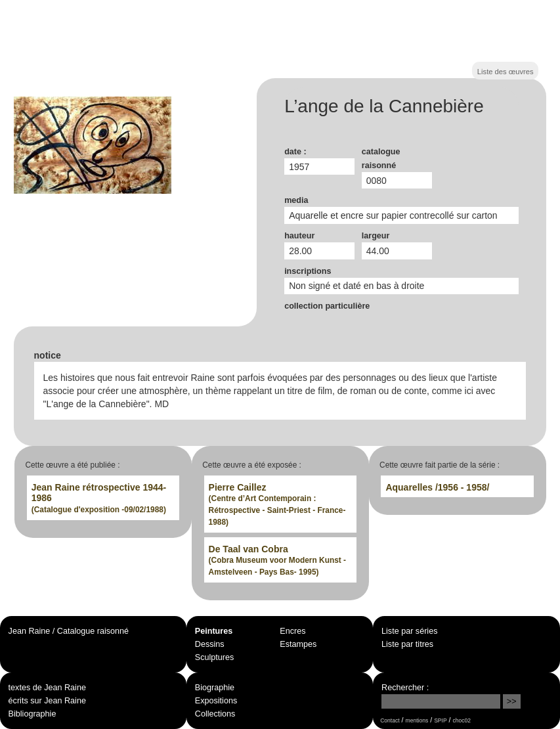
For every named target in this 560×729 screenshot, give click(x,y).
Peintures (214, 631)
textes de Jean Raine (47, 688)
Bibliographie (32, 714)
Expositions (216, 701)
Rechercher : (405, 688)
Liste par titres (407, 644)
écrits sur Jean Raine (47, 701)
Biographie (215, 688)
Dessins (210, 644)
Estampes (298, 644)
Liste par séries (409, 631)
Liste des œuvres (506, 72)
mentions (417, 720)
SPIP (440, 720)
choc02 (462, 720)
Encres (292, 631)
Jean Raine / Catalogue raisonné (69, 631)
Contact (390, 720)
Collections (215, 714)
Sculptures (215, 657)
